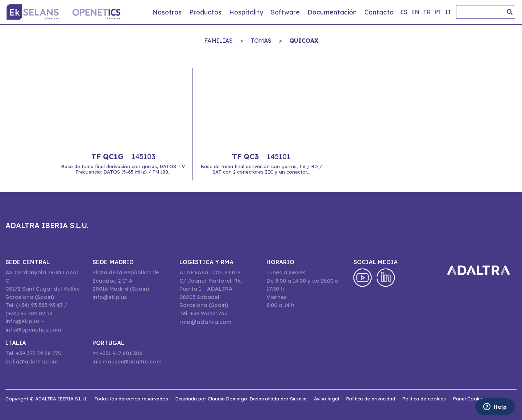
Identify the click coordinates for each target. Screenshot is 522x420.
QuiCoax (304, 41)
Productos (205, 12)
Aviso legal (326, 399)
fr (427, 12)
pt (438, 12)
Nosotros (167, 12)
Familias (218, 41)
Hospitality (246, 12)
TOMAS (261, 41)
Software (285, 12)
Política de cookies (424, 399)
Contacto (379, 12)
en (415, 12)
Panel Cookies (470, 399)
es (404, 12)
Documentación (332, 12)
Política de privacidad (371, 399)
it (448, 12)
